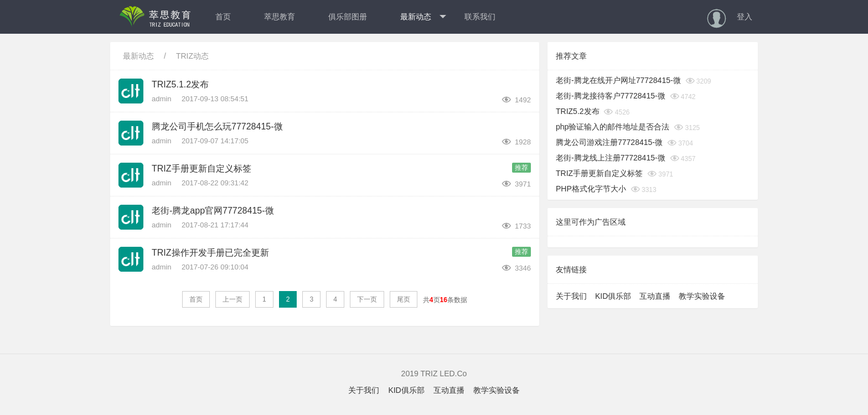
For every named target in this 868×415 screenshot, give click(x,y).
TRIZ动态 (192, 56)
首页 (223, 17)
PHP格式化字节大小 (591, 189)
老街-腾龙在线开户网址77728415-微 (618, 80)
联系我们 (480, 17)
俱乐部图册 (348, 17)
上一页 (232, 299)
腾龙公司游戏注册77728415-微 (609, 142)
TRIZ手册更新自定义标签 (201, 168)
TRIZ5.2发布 (578, 111)
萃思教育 (280, 17)
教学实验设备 (702, 296)
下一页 (367, 299)
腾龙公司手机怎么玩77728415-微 (217, 126)
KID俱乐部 (613, 296)
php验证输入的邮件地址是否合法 (613, 127)
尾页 (404, 299)
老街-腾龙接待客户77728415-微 (611, 96)
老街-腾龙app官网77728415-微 (213, 211)
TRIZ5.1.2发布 (180, 84)
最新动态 (423, 17)
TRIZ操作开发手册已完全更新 (210, 253)
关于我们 (571, 296)
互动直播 (655, 296)
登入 (745, 17)
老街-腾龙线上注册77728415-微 (611, 158)
